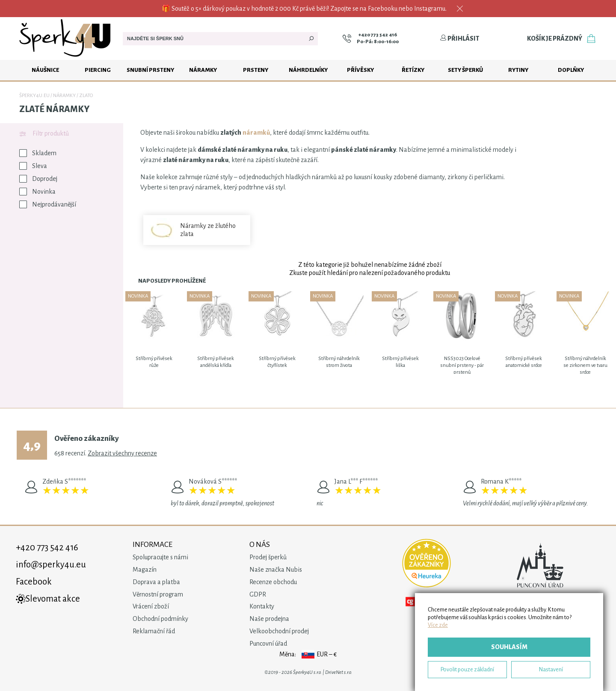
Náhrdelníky (308, 70)
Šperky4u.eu (34, 96)
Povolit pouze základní (467, 669)
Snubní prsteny (150, 70)
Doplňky (571, 70)
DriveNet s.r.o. (339, 672)
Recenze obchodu (273, 582)
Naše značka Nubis (276, 570)
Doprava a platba (156, 582)
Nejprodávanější (48, 204)
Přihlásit (459, 38)
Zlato (86, 96)
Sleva (33, 166)
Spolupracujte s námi (160, 557)
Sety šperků (465, 70)
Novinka (37, 192)
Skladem (38, 153)
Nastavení (551, 669)
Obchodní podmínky (160, 619)
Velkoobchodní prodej (279, 631)
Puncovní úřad (268, 644)
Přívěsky (360, 70)
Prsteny (256, 70)
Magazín (145, 570)
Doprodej (38, 179)
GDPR (258, 594)
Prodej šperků (268, 557)
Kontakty (262, 606)
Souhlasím (509, 647)
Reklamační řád (154, 631)
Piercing (98, 70)
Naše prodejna (269, 619)
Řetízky (413, 70)
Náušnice (45, 70)
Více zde (438, 625)
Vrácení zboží (151, 606)
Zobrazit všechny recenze (122, 453)
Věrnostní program (158, 594)
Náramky (203, 70)
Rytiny (518, 70)
